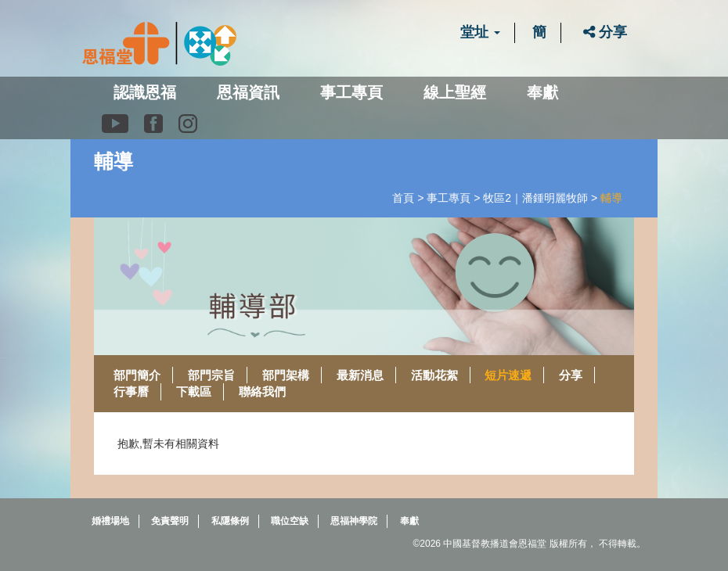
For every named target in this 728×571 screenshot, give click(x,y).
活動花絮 (434, 375)
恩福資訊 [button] (248, 92)
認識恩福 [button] (145, 92)
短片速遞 (508, 375)
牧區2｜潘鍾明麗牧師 (535, 198)
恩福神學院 (354, 521)
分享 (605, 32)
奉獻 (542, 92)
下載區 (194, 391)
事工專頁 (449, 198)
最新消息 (360, 375)
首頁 (403, 198)
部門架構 (286, 375)
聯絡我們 (262, 391)
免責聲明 (170, 521)
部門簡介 (137, 375)
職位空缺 (290, 521)
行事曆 (131, 391)
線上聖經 (455, 92)
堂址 (480, 32)
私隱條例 (230, 521)
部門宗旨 (211, 375)
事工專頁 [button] (351, 92)
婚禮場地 (110, 521)
